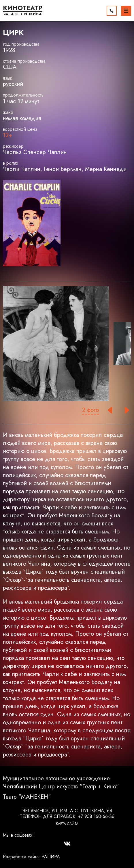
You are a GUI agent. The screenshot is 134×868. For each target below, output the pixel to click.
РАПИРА (51, 857)
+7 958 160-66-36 (96, 816)
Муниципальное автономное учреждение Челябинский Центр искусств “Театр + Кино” (61, 783)
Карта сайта (67, 824)
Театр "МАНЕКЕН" (27, 797)
